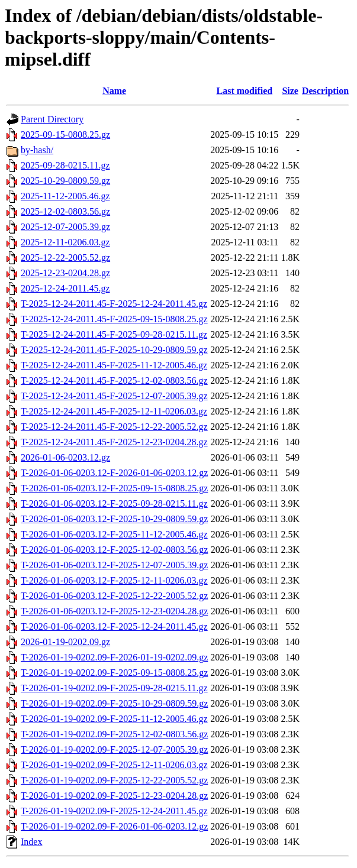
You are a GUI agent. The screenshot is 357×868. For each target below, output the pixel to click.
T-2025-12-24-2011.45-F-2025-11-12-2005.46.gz (114, 365)
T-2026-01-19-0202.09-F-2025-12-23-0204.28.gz (114, 796)
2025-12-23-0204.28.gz (65, 273)
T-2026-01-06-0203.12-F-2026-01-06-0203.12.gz (114, 473)
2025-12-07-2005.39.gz (65, 227)
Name (114, 91)
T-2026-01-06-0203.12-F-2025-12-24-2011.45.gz (114, 626)
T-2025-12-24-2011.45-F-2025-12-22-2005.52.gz (114, 427)
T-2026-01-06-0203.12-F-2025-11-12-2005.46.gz (114, 534)
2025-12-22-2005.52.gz (65, 258)
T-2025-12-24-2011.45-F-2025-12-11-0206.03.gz (114, 411)
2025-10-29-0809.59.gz (65, 181)
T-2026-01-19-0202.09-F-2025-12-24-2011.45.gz (114, 811)
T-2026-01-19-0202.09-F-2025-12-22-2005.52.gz (114, 780)
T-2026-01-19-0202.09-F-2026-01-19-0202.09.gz (114, 657)
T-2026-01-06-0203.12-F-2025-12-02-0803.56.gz (114, 550)
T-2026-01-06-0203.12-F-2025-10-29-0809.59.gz (114, 519)
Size (290, 91)
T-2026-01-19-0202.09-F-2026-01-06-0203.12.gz (114, 826)
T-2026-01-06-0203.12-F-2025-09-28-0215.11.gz (114, 503)
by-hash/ (37, 150)
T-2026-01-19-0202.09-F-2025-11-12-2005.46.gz (114, 719)
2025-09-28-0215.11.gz (65, 165)
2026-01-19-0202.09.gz (65, 642)
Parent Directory (52, 119)
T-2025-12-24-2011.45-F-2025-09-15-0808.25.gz (114, 319)
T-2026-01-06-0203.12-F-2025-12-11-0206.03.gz (114, 580)
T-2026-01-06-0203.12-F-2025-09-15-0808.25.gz (114, 488)
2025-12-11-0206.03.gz (65, 242)
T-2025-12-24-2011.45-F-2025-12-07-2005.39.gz (114, 396)
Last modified (244, 91)
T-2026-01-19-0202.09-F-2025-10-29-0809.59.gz (114, 703)
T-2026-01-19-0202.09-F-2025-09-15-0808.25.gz (114, 673)
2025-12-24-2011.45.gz (65, 288)
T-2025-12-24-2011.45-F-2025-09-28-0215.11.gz (114, 334)
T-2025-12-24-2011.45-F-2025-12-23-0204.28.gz (114, 442)
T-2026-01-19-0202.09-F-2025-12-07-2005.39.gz (114, 749)
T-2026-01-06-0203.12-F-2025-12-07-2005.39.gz (114, 565)
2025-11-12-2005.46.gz (65, 196)
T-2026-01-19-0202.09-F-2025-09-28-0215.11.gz (114, 688)
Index (31, 842)
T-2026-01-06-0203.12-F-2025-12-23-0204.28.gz (114, 611)
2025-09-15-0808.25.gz (65, 135)
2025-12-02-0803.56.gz (65, 211)
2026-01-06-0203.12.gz (65, 457)
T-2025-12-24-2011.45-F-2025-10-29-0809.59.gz (114, 350)
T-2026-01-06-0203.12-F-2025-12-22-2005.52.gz (114, 596)
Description (325, 91)
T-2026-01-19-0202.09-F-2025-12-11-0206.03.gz (114, 765)
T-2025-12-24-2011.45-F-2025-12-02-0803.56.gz (114, 380)
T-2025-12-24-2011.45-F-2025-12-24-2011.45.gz (114, 304)
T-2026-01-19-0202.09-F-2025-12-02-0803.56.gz (114, 734)
